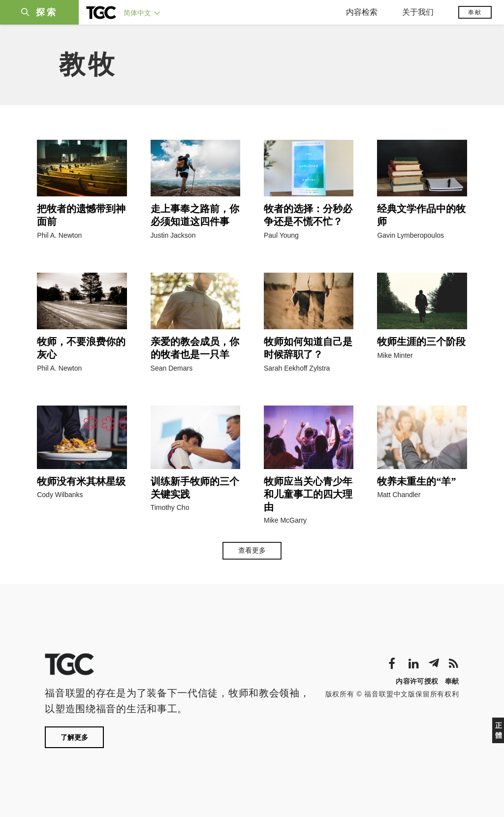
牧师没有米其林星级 (81, 481)
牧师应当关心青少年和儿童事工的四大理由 (308, 494)
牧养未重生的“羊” (416, 481)
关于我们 (418, 12)
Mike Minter (395, 355)
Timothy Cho (170, 507)
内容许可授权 (417, 681)
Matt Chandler (399, 495)
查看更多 (252, 550)
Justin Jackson (173, 235)
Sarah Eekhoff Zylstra (297, 368)
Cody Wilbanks (60, 495)
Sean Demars (172, 368)
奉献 (475, 12)
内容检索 (362, 12)
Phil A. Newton (59, 235)
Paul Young (281, 235)
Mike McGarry (285, 520)
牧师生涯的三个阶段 (421, 342)
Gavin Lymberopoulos (410, 235)
